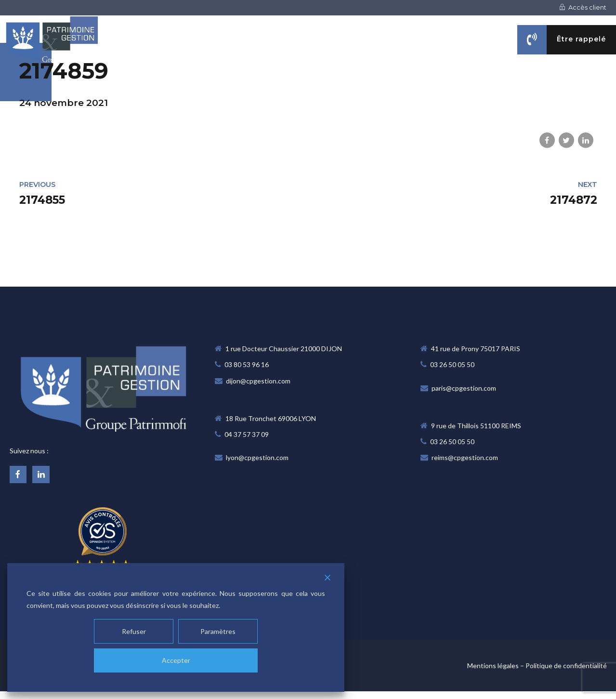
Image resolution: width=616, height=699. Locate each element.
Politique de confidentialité (566, 666)
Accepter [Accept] (176, 660)
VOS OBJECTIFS (461, 88)
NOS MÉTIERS (385, 88)
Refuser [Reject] (134, 631)
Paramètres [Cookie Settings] (218, 631)
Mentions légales (493, 666)
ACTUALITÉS (535, 88)
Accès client (583, 7)
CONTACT (598, 88)
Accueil (240, 88)
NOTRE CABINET (308, 88)
